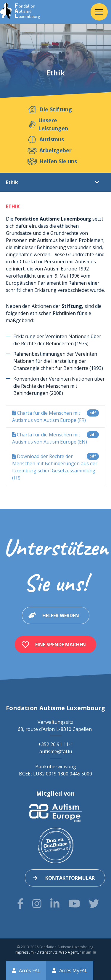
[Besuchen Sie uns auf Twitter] (94, 904)
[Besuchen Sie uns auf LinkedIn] (55, 904)
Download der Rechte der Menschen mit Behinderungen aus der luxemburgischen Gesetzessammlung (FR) (55, 467)
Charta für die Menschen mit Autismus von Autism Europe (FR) (55, 416)
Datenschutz (47, 952)
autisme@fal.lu (56, 751)
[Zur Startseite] (20, 12)
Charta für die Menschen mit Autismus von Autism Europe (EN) (55, 438)
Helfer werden (61, 615)
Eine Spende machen (61, 645)
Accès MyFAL (73, 970)
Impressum (24, 952)
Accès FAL (30, 970)
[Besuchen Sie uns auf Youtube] (74, 904)
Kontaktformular (70, 878)
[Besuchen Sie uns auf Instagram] (37, 904)
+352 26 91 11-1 (56, 744)
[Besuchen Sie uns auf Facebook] (20, 904)
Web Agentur (70, 952)
